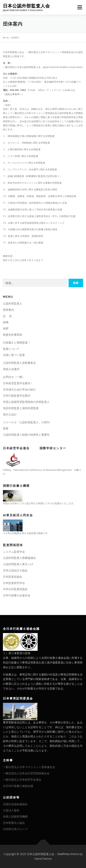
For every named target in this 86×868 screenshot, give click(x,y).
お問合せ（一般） (14, 377)
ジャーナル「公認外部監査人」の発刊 (26, 422)
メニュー (80, 7)
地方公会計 (10, 414)
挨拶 (6, 328)
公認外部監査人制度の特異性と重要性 (26, 435)
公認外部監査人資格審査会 (19, 363)
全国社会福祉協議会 (15, 804)
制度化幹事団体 (13, 335)
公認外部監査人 (13, 303)
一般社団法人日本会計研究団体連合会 (26, 773)
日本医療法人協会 (14, 823)
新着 (6, 428)
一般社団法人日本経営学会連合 (22, 780)
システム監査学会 (14, 552)
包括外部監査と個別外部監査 (21, 408)
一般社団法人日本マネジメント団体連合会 (29, 767)
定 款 (7, 316)
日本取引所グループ (15, 829)
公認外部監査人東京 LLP (18, 564)
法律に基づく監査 (14, 355)
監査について (11, 349)
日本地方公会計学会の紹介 (19, 389)
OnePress (64, 854)
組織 (6, 322)
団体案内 (8, 310)
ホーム (6, 38)
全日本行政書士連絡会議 (18, 786)
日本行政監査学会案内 (17, 396)
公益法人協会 (11, 810)
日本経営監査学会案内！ (18, 383)
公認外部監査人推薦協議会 (19, 558)
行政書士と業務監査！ (17, 342)
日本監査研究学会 (14, 583)
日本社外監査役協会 (15, 589)
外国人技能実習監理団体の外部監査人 (26, 402)
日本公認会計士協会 (15, 570)
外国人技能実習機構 (15, 816)
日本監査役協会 (13, 577)
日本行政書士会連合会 (17, 595)
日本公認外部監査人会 (26, 6)
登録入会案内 (11, 369)
